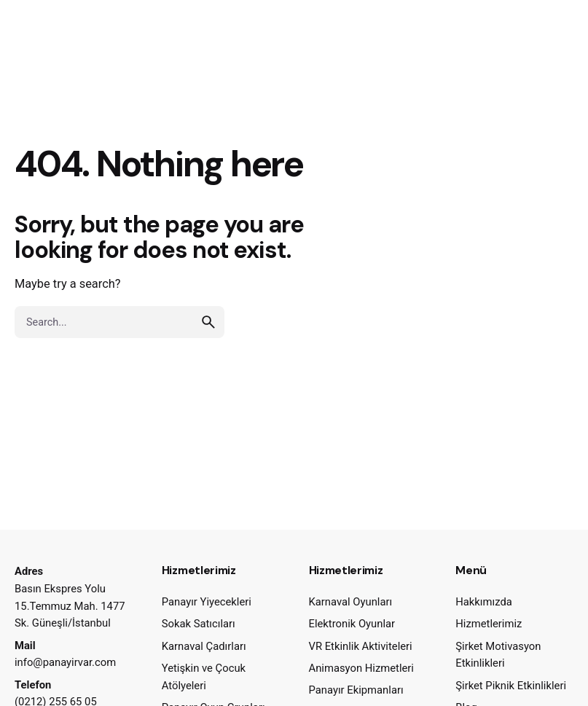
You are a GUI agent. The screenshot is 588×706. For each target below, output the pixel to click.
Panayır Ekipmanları (356, 690)
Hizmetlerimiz (489, 624)
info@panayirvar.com (65, 662)
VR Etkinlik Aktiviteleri (361, 646)
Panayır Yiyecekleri (207, 602)
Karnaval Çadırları (204, 646)
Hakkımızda (484, 602)
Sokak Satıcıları (199, 624)
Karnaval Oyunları (351, 602)
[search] (208, 322)
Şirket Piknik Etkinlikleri (511, 686)
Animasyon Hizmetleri (361, 668)
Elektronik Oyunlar (352, 624)
